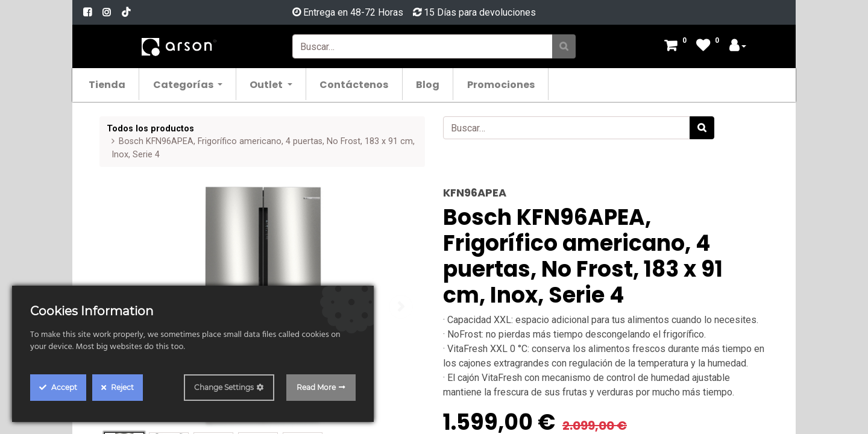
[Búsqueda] (564, 46)
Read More (316, 387)
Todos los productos (150, 129)
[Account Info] (738, 47)
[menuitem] (114, 84)
